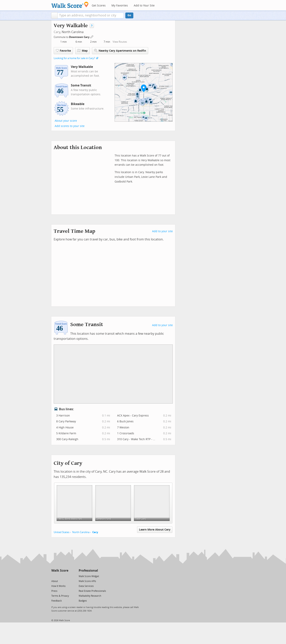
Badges (83, 601)
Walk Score (60, 571)
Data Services (86, 586)
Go (129, 15)
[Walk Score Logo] (70, 5)
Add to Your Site (144, 6)
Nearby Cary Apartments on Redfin (120, 51)
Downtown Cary (80, 37)
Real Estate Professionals (92, 591)
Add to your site (162, 231)
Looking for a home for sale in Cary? (74, 58)
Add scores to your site (70, 126)
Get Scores (99, 6)
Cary (57, 32)
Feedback (57, 601)
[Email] (66, 576)
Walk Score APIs (87, 581)
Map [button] (82, 51)
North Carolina (81, 532)
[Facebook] (60, 576)
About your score (66, 121)
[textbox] (91, 15)
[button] (54, 15)
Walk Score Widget (89, 576)
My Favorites (120, 6)
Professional (88, 571)
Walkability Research (90, 596)
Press (54, 591)
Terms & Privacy (60, 596)
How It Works (58, 586)
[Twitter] (54, 576)
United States (61, 532)
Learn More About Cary (155, 530)
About (55, 581)
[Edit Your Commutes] (92, 36)
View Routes (120, 42)
